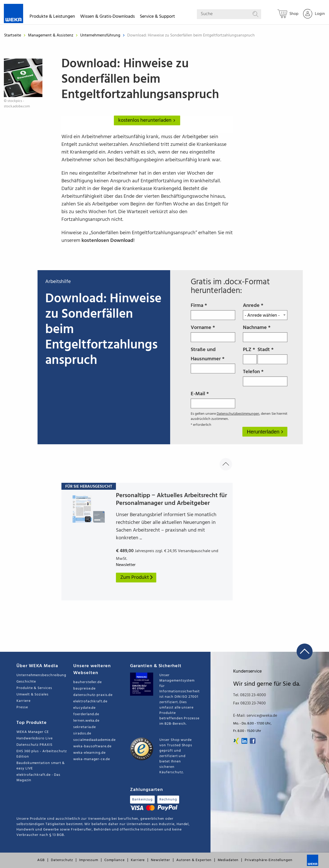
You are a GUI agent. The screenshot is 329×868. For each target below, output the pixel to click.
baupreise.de (84, 689)
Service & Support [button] (157, 17)
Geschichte (26, 682)
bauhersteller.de (88, 682)
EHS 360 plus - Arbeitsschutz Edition (42, 754)
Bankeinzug (142, 800)
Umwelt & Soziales (33, 695)
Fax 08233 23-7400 (249, 703)
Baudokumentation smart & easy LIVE (41, 766)
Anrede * (265, 311)
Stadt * (272, 355)
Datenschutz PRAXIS (34, 745)
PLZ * (250, 355)
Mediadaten (228, 860)
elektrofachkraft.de (90, 701)
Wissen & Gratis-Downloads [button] (107, 17)
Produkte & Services (34, 688)
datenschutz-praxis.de (93, 695)
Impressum (89, 860)
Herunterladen (264, 432)
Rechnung (168, 800)
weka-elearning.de (89, 753)
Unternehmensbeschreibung (41, 675)
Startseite (13, 35)
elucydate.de (84, 708)
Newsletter (160, 860)
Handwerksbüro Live (35, 738)
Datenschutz (62, 860)
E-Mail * (213, 399)
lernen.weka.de (86, 721)
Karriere (23, 701)
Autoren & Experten (194, 860)
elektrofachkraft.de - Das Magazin (38, 778)
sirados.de (82, 734)
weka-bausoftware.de (92, 746)
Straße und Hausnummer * (213, 360)
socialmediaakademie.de (94, 740)
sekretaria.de (85, 727)
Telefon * (265, 377)
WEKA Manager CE (33, 732)
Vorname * (213, 333)
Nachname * (265, 333)
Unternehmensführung (101, 35)
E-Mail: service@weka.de (255, 716)
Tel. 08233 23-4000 (250, 695)
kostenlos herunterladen (148, 120)
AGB (41, 860)
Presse (22, 707)
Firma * (213, 311)
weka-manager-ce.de (92, 759)
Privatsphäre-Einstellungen (269, 860)
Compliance (115, 860)
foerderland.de (86, 714)
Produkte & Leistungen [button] (52, 17)
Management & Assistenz (51, 35)
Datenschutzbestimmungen (238, 414)
